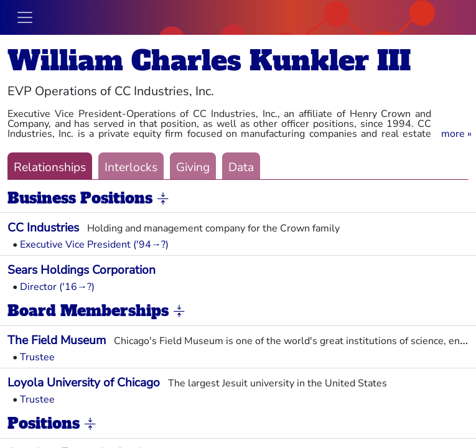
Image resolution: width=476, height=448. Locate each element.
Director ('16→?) (57, 287)
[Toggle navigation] (25, 17)
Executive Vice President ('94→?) (94, 245)
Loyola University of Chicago (84, 383)
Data (241, 167)
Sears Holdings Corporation (82, 270)
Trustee (37, 357)
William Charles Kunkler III (209, 61)
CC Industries (43, 228)
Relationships (50, 167)
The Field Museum (57, 340)
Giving (193, 167)
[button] (456, 134)
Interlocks (131, 167)
